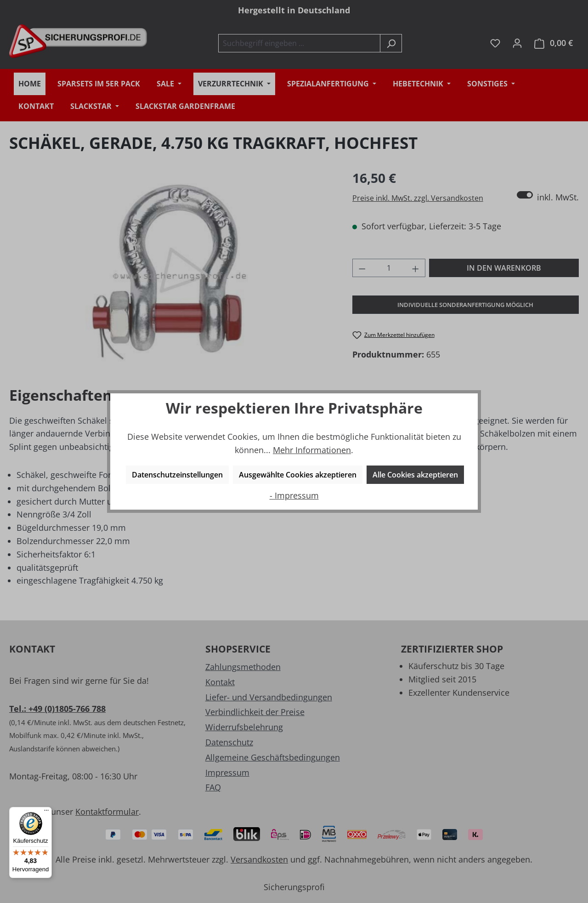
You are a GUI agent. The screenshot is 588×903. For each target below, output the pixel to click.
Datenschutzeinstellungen (177, 475)
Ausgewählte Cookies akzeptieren (298, 475)
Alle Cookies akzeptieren (415, 475)
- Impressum (294, 495)
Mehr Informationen (312, 450)
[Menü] (46, 812)
